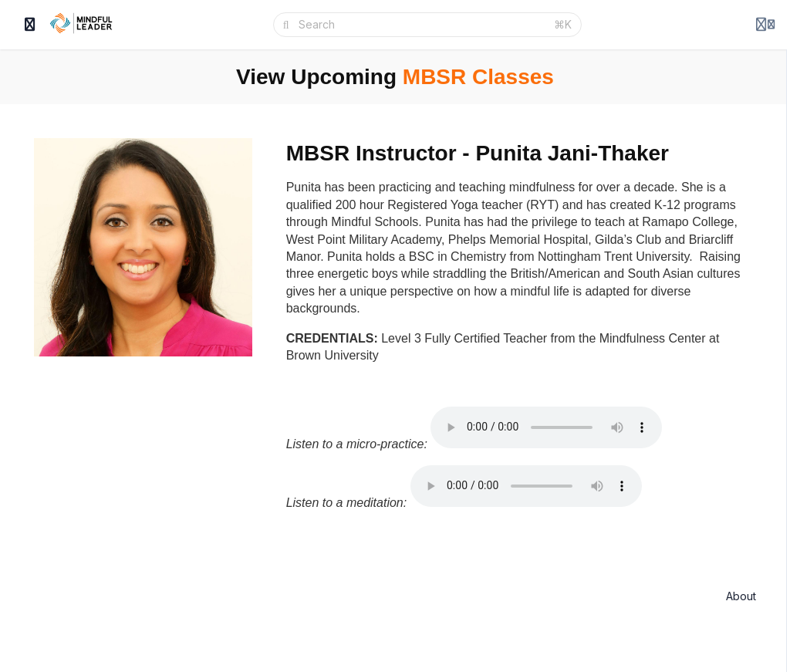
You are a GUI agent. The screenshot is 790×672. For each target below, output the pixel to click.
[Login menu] (765, 25)
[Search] (422, 25)
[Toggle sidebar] (30, 25)
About (741, 596)
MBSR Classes (478, 77)
